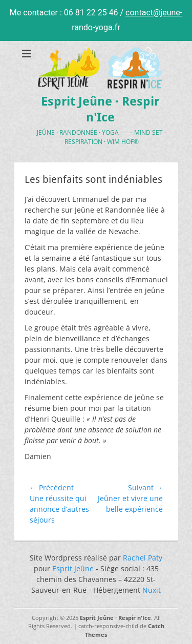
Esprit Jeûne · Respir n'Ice (115, 618)
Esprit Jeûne (73, 568)
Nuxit (152, 590)
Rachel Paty (143, 558)
